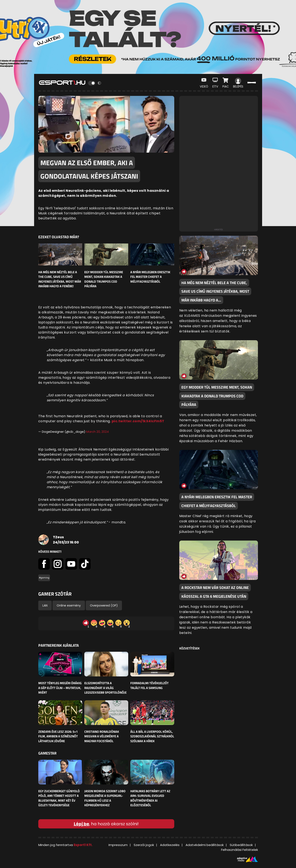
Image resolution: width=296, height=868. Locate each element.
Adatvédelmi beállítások (205, 845)
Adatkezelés (170, 845)
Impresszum (118, 845)
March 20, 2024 (97, 432)
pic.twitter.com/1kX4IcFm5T (138, 421)
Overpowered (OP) (104, 605)
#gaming (44, 578)
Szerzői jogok (144, 845)
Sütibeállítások (241, 845)
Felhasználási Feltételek (240, 850)
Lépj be (81, 824)
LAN (45, 605)
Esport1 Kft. (83, 845)
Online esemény (69, 605)
